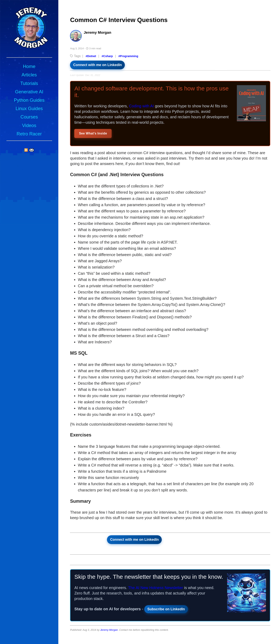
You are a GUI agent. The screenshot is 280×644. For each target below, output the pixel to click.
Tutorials (29, 83)
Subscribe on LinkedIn (166, 609)
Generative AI (29, 92)
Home (29, 66)
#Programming (128, 56)
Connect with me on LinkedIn (97, 65)
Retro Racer (29, 134)
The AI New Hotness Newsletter (156, 588)
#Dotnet (91, 56)
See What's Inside (93, 133)
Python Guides (29, 100)
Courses (29, 117)
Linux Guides (29, 108)
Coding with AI (141, 106)
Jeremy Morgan (109, 630)
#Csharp (107, 56)
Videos (29, 125)
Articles (29, 75)
